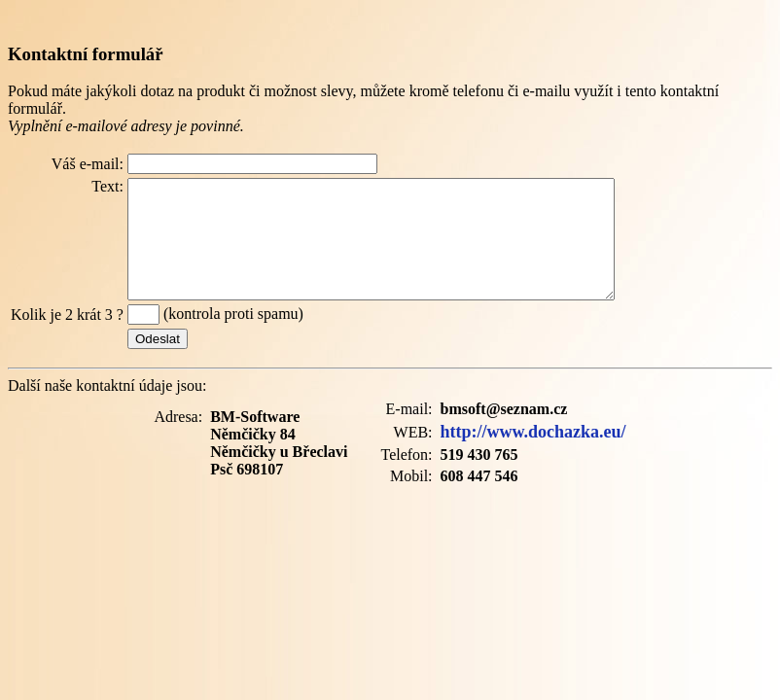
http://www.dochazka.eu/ (533, 455)
